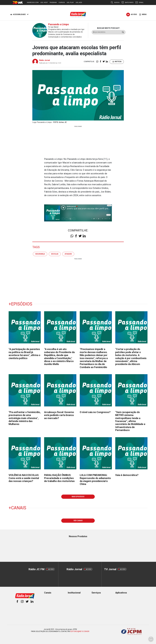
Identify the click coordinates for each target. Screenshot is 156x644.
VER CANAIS (78, 521)
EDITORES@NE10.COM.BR (80, 631)
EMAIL (139, 2)
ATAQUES (68, 254)
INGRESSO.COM (33, 2)
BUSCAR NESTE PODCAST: (109, 28)
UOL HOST (44, 2)
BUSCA (115, 2)
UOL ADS (79, 2)
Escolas (55, 254)
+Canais (17, 508)
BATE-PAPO (127, 2)
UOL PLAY (70, 2)
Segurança (40, 254)
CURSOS (62, 2)
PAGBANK (53, 2)
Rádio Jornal (44, 60)
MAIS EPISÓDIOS (78, 497)
